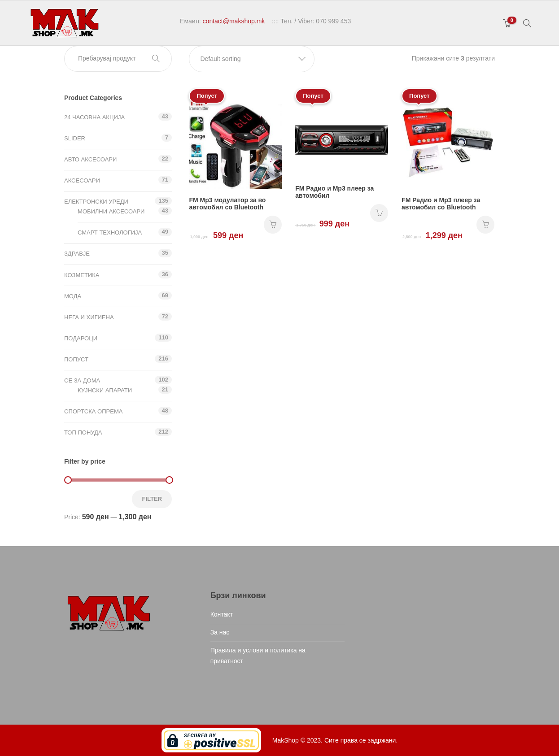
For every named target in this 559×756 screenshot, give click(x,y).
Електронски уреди (96, 202)
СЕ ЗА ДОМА (82, 380)
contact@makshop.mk (234, 21)
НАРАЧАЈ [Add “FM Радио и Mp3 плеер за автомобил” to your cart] (379, 213)
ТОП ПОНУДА (83, 432)
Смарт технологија (110, 232)
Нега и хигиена (89, 317)
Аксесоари (82, 180)
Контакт (222, 614)
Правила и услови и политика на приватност (258, 656)
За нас (220, 632)
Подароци (81, 338)
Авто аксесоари (90, 159)
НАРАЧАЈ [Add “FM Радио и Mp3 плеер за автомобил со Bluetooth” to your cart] (485, 225)
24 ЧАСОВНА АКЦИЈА (94, 117)
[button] (252, 59)
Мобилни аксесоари (111, 211)
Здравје (77, 254)
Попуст (76, 359)
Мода (73, 296)
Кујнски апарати (105, 390)
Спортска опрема (93, 411)
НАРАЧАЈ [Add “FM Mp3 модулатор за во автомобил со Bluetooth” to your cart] (273, 225)
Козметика (82, 275)
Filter (152, 499)
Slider (75, 138)
